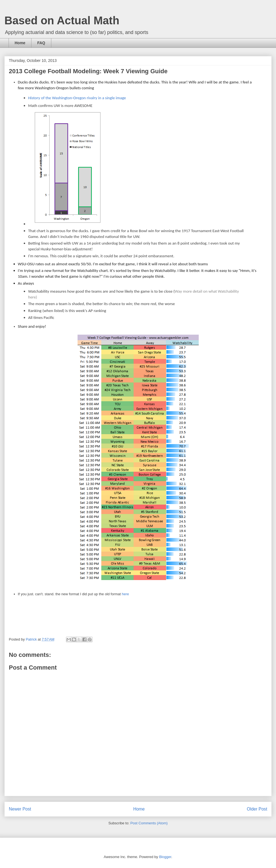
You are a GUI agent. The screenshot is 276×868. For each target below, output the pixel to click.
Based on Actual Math (62, 20)
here (125, 594)
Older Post (257, 809)
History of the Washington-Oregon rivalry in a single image (77, 98)
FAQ (41, 43)
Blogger (165, 857)
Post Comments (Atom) (149, 823)
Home (20, 43)
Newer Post (20, 809)
